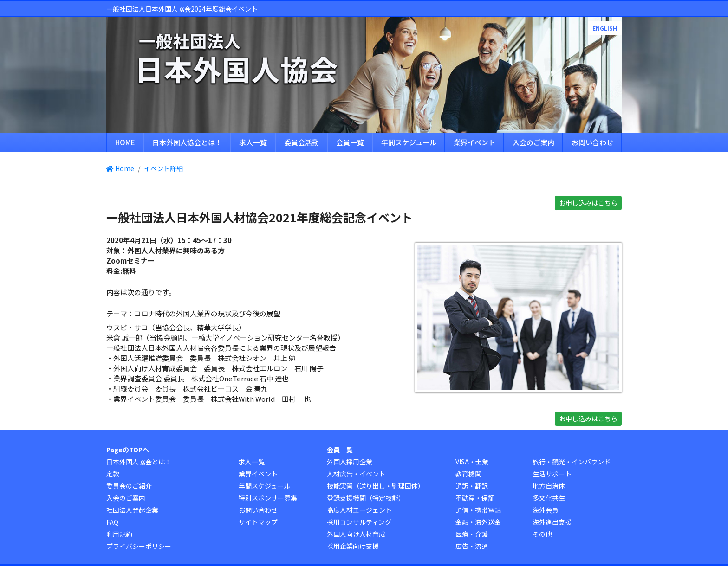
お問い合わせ (592, 142)
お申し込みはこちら (588, 203)
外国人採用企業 (350, 462)
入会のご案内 (533, 142)
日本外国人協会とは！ (187, 142)
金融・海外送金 (478, 522)
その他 (542, 534)
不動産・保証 (475, 498)
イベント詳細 (163, 168)
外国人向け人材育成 (356, 534)
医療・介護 (472, 534)
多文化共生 (549, 498)
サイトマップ (258, 522)
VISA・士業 (472, 462)
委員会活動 (302, 142)
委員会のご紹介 (129, 486)
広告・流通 (472, 546)
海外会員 (546, 510)
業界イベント (474, 142)
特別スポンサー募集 (268, 498)
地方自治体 (549, 486)
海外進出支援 (552, 522)
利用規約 (119, 534)
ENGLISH (605, 28)
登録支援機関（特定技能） (366, 498)
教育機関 (468, 474)
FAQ (112, 522)
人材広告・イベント (356, 474)
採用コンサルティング (359, 522)
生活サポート (552, 474)
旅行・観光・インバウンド (572, 462)
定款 (113, 474)
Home (120, 168)
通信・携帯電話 (478, 510)
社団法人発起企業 (132, 510)
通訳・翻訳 (472, 486)
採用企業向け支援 (353, 546)
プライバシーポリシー (139, 546)
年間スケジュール (409, 142)
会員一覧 (350, 142)
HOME (125, 142)
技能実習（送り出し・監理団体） (376, 486)
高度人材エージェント (359, 510)
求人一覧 (253, 142)
